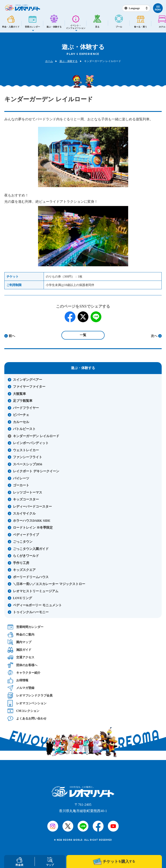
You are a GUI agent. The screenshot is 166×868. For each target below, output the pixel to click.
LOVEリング (22, 598)
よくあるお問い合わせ (27, 718)
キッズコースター (26, 499)
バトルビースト (24, 429)
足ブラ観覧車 (23, 401)
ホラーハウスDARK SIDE (32, 521)
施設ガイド (19, 650)
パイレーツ (21, 478)
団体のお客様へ (22, 665)
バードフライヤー (26, 408)
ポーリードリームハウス (31, 577)
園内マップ (19, 642)
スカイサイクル (24, 513)
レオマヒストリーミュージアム (36, 591)
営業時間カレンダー (26, 627)
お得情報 (18, 680)
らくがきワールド (26, 556)
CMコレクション (23, 711)
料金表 (19, 862)
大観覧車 (19, 394)
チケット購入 (114, 861)
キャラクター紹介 (24, 673)
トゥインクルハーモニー (31, 612)
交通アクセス (21, 657)
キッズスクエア (24, 570)
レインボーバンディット (31, 443)
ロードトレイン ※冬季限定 (33, 528)
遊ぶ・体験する (69, 61)
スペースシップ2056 (28, 464)
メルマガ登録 (21, 688)
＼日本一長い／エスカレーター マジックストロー (49, 584)
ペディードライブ (26, 535)
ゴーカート (21, 485)
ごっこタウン (23, 542)
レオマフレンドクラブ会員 (30, 696)
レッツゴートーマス (28, 492)
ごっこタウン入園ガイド (31, 549)
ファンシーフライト (28, 457)
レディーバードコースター (32, 507)
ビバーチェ (21, 415)
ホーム (49, 61)
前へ (12, 336)
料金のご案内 (21, 634)
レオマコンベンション (27, 703)
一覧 (83, 335)
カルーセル (21, 422)
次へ (154, 336)
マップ (50, 862)
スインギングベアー (28, 380)
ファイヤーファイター (29, 387)
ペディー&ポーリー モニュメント (37, 605)
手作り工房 (21, 563)
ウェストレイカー (26, 450)
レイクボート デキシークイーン (36, 471)
